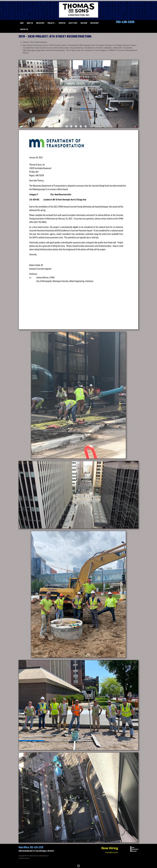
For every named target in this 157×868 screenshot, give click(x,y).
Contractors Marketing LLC (41, 856)
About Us (30, 23)
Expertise (62, 23)
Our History (40, 23)
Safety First (73, 23)
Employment (94, 23)
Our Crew (84, 23)
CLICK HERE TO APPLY (112, 852)
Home (22, 23)
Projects (52, 23)
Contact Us (24, 30)
